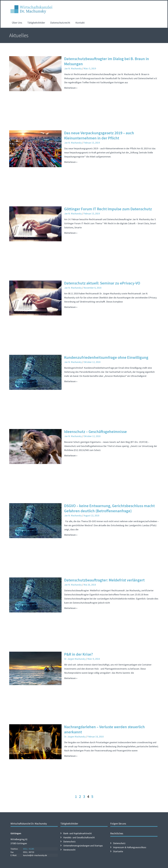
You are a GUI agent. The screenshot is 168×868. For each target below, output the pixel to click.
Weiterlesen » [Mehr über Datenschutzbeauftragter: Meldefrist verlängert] (71, 608)
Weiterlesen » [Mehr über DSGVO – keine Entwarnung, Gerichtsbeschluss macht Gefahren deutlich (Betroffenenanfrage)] (71, 535)
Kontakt (80, 23)
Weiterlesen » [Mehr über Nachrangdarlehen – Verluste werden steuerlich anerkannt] (71, 756)
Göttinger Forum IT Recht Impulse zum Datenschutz (108, 209)
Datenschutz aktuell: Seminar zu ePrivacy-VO (102, 283)
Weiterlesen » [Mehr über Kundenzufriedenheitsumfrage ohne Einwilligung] (71, 381)
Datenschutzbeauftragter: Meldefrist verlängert (104, 580)
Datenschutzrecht (60, 23)
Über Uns (17, 23)
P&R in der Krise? (78, 654)
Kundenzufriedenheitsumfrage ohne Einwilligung (106, 357)
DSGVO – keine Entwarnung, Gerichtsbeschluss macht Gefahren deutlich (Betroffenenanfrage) (109, 508)
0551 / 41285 (29, 849)
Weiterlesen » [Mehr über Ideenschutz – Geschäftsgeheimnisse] (71, 456)
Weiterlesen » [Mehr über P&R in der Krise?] (71, 678)
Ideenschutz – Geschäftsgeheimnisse (95, 432)
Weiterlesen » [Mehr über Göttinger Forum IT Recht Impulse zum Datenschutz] (71, 233)
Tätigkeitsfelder (36, 23)
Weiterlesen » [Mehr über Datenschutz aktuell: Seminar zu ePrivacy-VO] (71, 307)
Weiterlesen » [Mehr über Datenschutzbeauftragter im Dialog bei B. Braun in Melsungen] (71, 88)
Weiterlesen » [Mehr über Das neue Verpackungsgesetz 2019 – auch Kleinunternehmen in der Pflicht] (71, 162)
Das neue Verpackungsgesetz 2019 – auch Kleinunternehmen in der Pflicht (99, 135)
